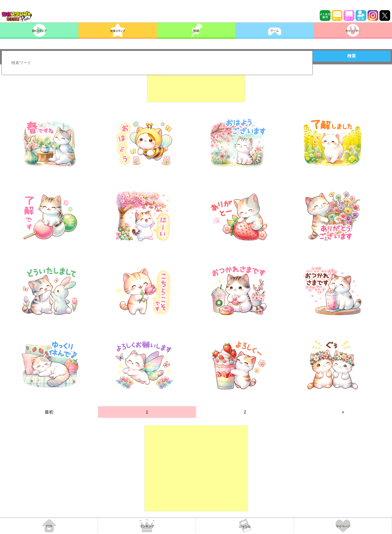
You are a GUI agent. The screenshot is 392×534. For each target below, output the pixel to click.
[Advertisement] (196, 87)
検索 (352, 56)
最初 (49, 412)
